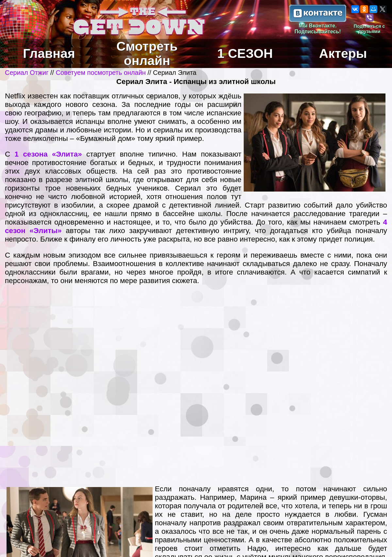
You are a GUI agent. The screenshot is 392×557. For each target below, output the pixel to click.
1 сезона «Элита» (48, 154)
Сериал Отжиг (27, 73)
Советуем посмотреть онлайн (101, 73)
